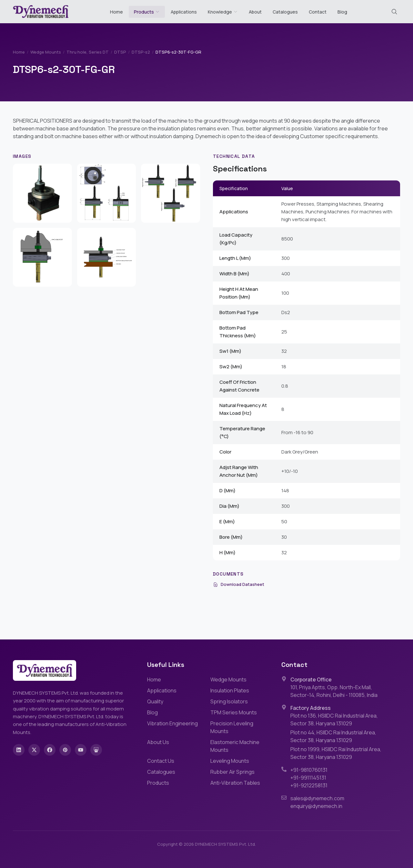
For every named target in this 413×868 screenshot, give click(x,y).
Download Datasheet (239, 584)
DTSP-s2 (141, 52)
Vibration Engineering (172, 723)
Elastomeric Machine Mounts (235, 746)
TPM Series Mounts (234, 712)
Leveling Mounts (230, 761)
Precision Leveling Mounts (232, 727)
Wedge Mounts (46, 52)
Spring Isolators (229, 701)
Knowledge (223, 12)
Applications (184, 12)
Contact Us (161, 761)
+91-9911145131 (308, 778)
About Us (158, 742)
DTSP (120, 52)
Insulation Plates (230, 690)
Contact (318, 12)
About (255, 12)
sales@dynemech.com (317, 798)
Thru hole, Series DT (88, 52)
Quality (155, 701)
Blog (342, 12)
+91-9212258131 (309, 785)
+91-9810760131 (309, 770)
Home (116, 12)
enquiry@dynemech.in (316, 806)
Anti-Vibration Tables (235, 783)
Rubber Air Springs (232, 772)
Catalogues (285, 12)
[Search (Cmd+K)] (394, 12)
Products (144, 12)
